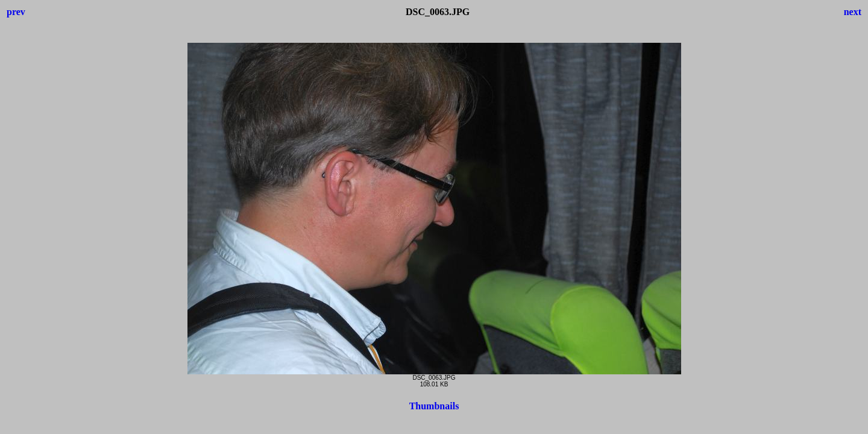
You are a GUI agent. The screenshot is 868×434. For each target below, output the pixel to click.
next (853, 12)
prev (16, 12)
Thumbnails (434, 406)
